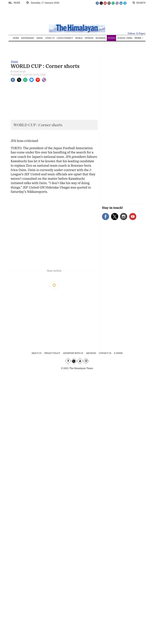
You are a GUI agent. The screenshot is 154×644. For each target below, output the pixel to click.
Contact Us (105, 353)
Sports (14, 61)
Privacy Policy (52, 353)
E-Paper (141, 33)
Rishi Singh (20, 71)
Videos (131, 33)
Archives (91, 353)
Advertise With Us (73, 353)
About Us (37, 353)
